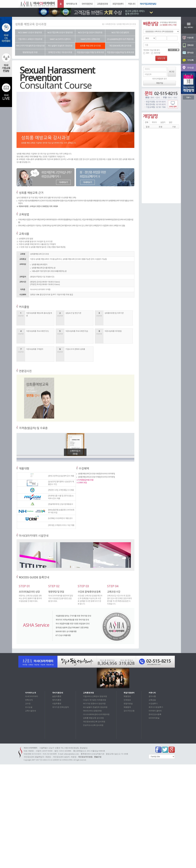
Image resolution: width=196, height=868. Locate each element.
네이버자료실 (154, 718)
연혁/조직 (29, 700)
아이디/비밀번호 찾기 (160, 79)
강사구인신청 (129, 711)
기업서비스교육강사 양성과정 (95, 696)
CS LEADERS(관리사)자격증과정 (96, 714)
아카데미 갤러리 (155, 711)
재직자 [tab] (154, 122)
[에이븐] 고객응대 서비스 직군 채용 (61, 525)
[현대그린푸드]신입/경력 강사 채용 (61, 476)
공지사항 (152, 696)
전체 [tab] (147, 122)
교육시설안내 (31, 711)
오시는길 (29, 707)
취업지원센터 (118, 4)
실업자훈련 (57, 696)
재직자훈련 (57, 700)
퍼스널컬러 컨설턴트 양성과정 (95, 707)
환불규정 (98, 757)
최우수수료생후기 (156, 707)
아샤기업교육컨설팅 (148, 4)
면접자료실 (128, 704)
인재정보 (127, 700)
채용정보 (127, 696)
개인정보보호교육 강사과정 (94, 722)
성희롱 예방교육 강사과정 (93, 718)
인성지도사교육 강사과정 (93, 725)
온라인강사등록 (155, 714)
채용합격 (127, 707)
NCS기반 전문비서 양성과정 (94, 704)
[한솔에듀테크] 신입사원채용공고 (61, 504)
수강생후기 (153, 704)
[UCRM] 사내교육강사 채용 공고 (60, 518)
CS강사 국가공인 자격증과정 (95, 700)
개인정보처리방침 (85, 757)
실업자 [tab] (163, 122)
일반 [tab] (171, 122)
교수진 (28, 704)
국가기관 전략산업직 (61, 707)
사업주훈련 (57, 704)
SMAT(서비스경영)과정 (92, 711)
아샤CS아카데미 (32, 696)
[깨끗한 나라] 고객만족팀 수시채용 (61, 490)
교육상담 (152, 700)
